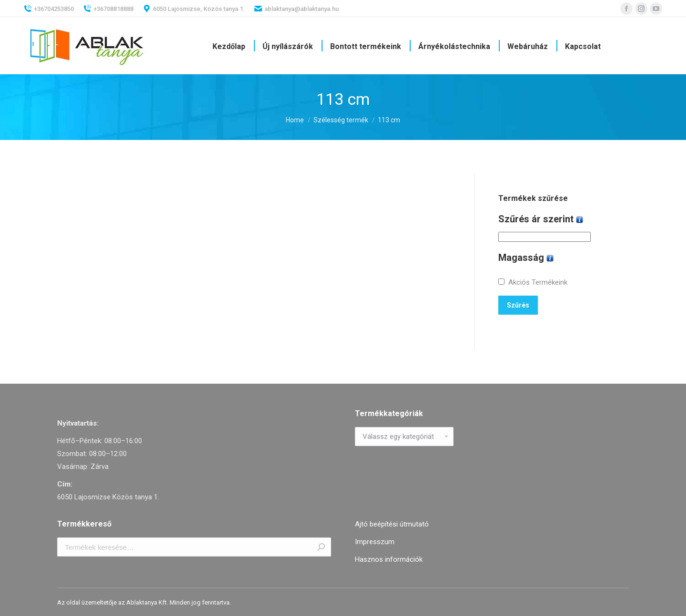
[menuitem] (229, 47)
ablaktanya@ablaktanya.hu (297, 9)
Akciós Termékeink (538, 282)
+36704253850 (49, 9)
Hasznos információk (389, 559)
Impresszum (375, 542)
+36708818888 (108, 9)
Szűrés (518, 305)
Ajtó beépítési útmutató (392, 524)
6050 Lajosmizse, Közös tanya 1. (194, 9)
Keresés (321, 547)
